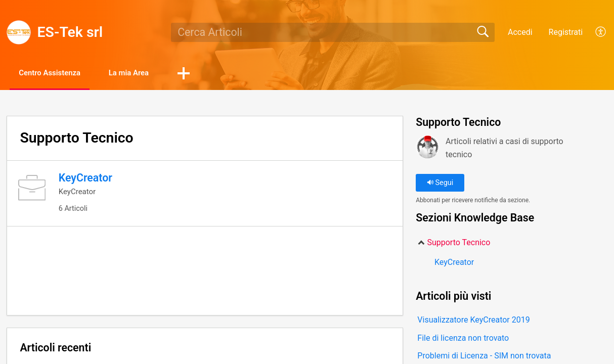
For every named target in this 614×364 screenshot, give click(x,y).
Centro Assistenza (57, 74)
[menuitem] (595, 32)
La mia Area (147, 74)
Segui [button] (440, 184)
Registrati (566, 32)
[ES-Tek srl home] (19, 32)
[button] (207, 74)
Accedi (520, 32)
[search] (333, 32)
